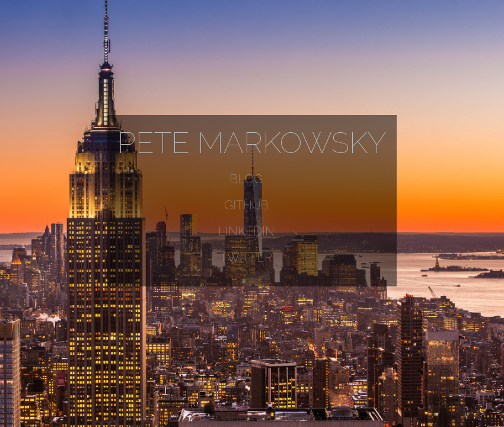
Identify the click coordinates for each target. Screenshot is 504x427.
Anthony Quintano (346, 418)
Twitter (246, 257)
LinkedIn (246, 231)
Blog (246, 179)
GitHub (246, 205)
